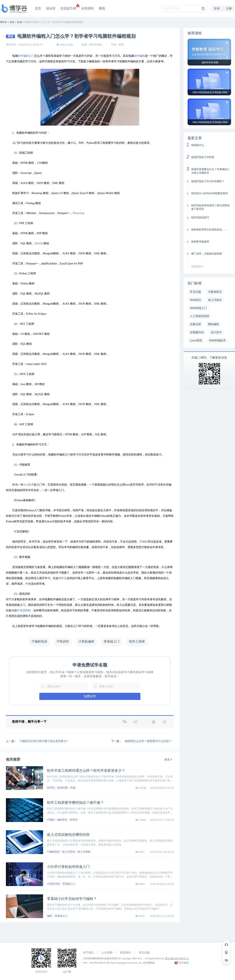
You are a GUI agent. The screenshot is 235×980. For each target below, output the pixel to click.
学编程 (144, 542)
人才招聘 (107, 953)
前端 (73, 143)
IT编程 (51, 820)
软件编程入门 (26, 56)
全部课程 (87, 8)
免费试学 (90, 696)
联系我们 (126, 953)
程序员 (51, 788)
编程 (50, 916)
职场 (73, 788)
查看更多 (198, 267)
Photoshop (78, 213)
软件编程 (139, 56)
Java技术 (29, 485)
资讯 (102, 8)
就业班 (51, 8)
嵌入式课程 (84, 852)
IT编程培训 (53, 852)
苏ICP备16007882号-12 (177, 958)
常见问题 (144, 953)
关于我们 (88, 953)
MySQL (39, 243)
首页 (38, 8)
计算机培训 (53, 884)
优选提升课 (68, 8)
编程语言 (62, 820)
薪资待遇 (62, 788)
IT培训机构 (24, 610)
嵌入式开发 (69, 852)
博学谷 (63, 578)
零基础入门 (69, 884)
